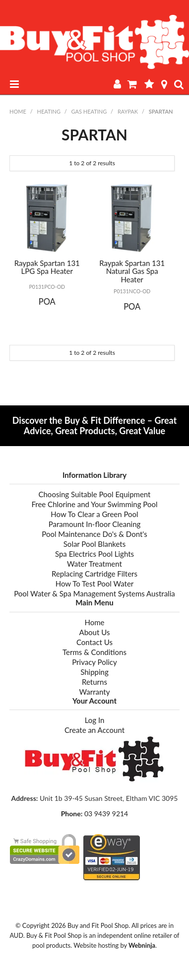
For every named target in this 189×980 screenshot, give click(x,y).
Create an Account (94, 730)
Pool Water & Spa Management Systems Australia (94, 593)
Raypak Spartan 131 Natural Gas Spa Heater (132, 271)
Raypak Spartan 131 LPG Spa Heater (47, 267)
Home (18, 111)
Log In (95, 720)
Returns (94, 682)
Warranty (95, 692)
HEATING (48, 111)
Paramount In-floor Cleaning (95, 524)
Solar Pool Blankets (94, 544)
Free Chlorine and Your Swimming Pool (94, 504)
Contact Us (94, 642)
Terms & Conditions (94, 652)
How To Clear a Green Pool (94, 514)
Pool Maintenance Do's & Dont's (94, 534)
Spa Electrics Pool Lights (94, 554)
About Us (95, 632)
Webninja (142, 945)
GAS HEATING (89, 111)
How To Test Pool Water (95, 584)
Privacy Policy (94, 662)
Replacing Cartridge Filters (94, 574)
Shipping (94, 672)
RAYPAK (128, 111)
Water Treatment (94, 564)
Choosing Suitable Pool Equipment (94, 494)
